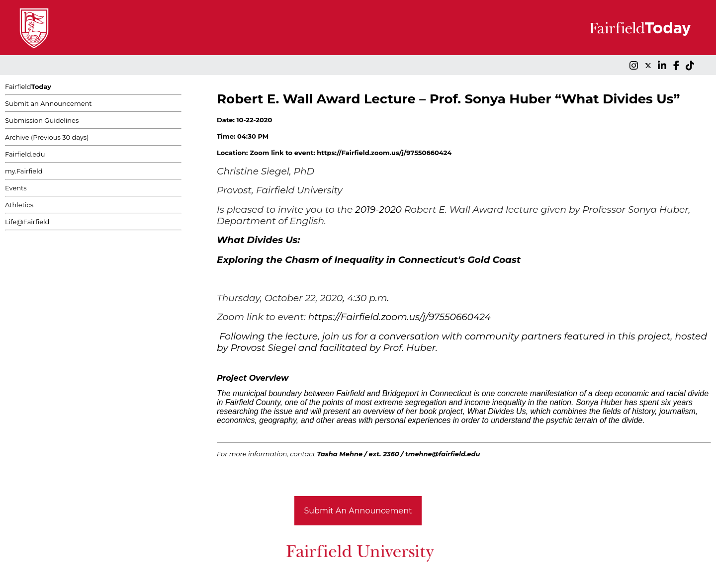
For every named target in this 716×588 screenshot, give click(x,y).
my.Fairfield (24, 171)
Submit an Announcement (48, 103)
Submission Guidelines (42, 120)
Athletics (19, 205)
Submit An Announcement (358, 511)
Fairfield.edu (25, 154)
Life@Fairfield (27, 222)
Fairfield (28, 86)
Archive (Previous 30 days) (47, 137)
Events (16, 188)
